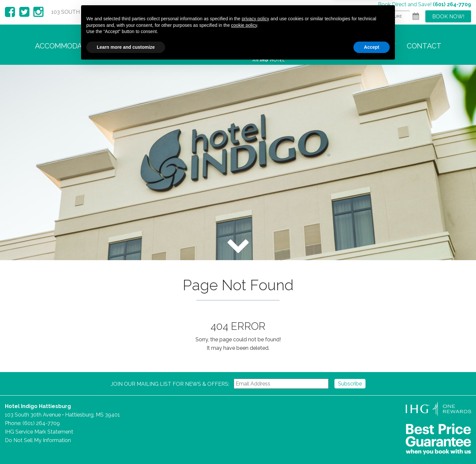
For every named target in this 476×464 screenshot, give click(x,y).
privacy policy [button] (255, 418)
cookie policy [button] (244, 424)
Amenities (133, 46)
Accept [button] (372, 446)
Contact (424, 46)
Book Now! (448, 16)
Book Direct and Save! (425, 4)
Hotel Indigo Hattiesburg (269, 46)
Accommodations (69, 46)
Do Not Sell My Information (38, 440)
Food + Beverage (195, 46)
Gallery (380, 46)
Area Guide (333, 46)
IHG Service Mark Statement (39, 432)
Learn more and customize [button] (126, 446)
